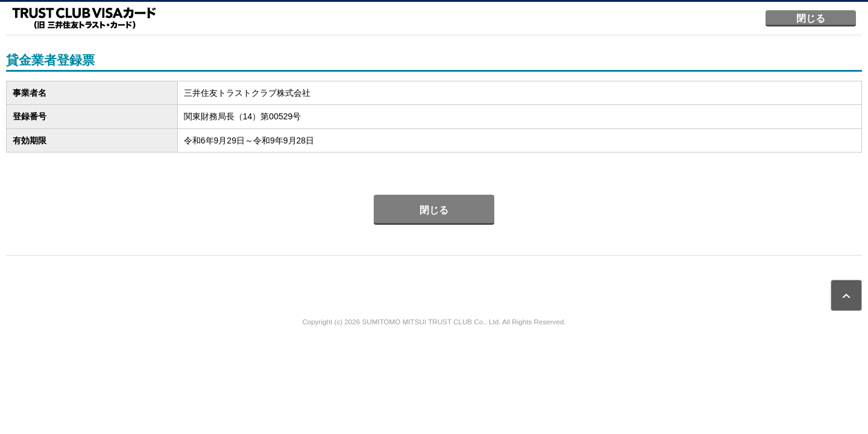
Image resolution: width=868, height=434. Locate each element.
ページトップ (846, 295)
